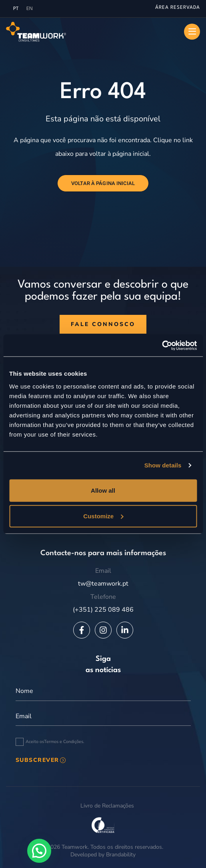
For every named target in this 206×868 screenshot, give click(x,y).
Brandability (121, 855)
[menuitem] (16, 9)
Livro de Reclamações (107, 806)
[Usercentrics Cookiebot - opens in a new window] (162, 345)
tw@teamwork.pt (103, 584)
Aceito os (55, 742)
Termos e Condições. (64, 742)
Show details (163, 465)
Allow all (103, 490)
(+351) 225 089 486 (103, 610)
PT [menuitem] (16, 9)
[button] (39, 851)
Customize (103, 516)
